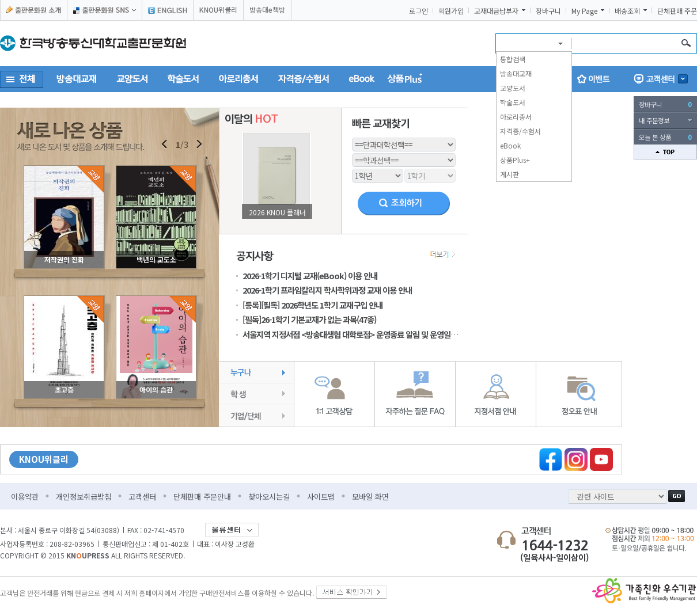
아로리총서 (516, 117)
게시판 (510, 174)
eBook (510, 145)
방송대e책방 (267, 9)
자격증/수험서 (520, 131)
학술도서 (513, 102)
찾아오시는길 (269, 497)
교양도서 (513, 88)
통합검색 (513, 59)
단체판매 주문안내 (202, 497)
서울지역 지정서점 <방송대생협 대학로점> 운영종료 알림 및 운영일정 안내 (358, 334)
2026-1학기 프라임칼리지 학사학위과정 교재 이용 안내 (327, 290)
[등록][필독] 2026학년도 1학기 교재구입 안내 (312, 305)
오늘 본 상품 (665, 137)
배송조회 (627, 11)
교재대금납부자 (496, 11)
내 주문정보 (654, 120)
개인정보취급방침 (84, 497)
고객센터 (142, 497)
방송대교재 (516, 73)
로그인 (418, 11)
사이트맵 (321, 497)
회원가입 (451, 11)
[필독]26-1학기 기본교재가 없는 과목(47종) (309, 319)
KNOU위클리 (218, 9)
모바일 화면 (370, 497)
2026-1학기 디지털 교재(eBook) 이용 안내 (310, 275)
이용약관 (25, 497)
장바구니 (548, 11)
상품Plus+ (515, 160)
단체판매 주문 (677, 11)
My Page (584, 11)
